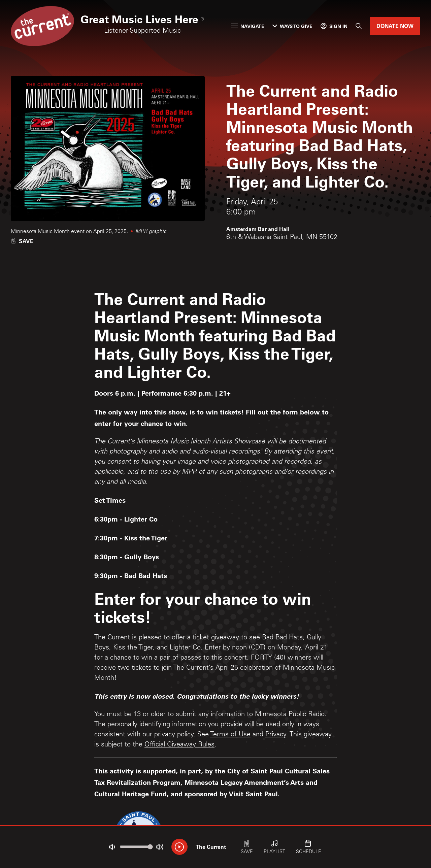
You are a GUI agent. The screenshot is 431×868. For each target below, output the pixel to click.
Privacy (276, 735)
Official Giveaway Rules (179, 745)
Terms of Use (230, 735)
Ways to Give (292, 26)
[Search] (359, 26)
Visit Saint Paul (253, 794)
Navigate (248, 26)
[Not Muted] (112, 847)
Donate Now (395, 26)
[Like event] (22, 241)
